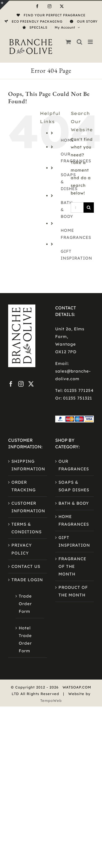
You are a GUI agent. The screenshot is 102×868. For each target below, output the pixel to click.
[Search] (89, 208)
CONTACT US (26, 566)
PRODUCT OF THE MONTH (73, 591)
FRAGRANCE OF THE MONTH (72, 566)
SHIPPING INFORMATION (28, 465)
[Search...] (77, 208)
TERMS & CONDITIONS (27, 528)
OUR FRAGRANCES (74, 465)
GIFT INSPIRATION (74, 541)
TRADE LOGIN (27, 580)
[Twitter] (31, 384)
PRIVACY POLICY (22, 549)
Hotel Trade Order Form (25, 639)
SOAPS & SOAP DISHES (74, 486)
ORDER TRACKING (24, 486)
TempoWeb (51, 701)
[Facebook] (11, 384)
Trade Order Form (25, 604)
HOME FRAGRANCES (74, 520)
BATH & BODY (74, 503)
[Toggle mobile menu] (91, 42)
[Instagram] (21, 384)
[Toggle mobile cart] (68, 42)
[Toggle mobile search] (80, 42)
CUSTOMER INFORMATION (28, 507)
